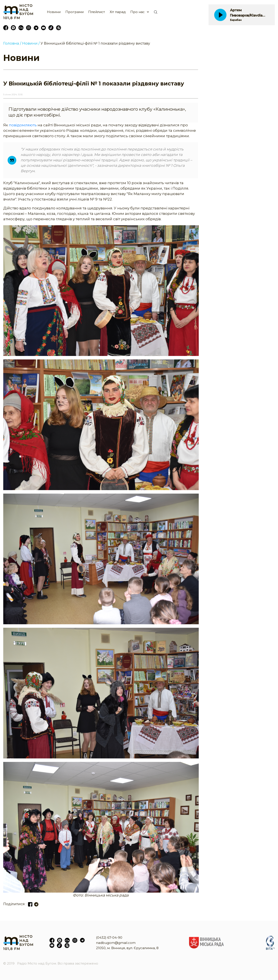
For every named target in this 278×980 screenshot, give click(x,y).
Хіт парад (118, 12)
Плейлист (97, 12)
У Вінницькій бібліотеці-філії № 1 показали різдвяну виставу (95, 43)
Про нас (137, 12)
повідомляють (23, 125)
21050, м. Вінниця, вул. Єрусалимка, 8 (127, 948)
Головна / (12, 43)
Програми (74, 12)
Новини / (31, 43)
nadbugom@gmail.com (116, 943)
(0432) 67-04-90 (109, 937)
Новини (54, 12)
